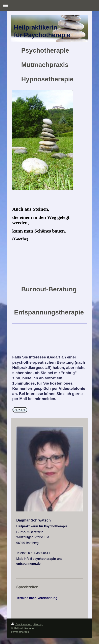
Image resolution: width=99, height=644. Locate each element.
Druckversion (22, 624)
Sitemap (38, 624)
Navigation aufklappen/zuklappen (49, 5)
